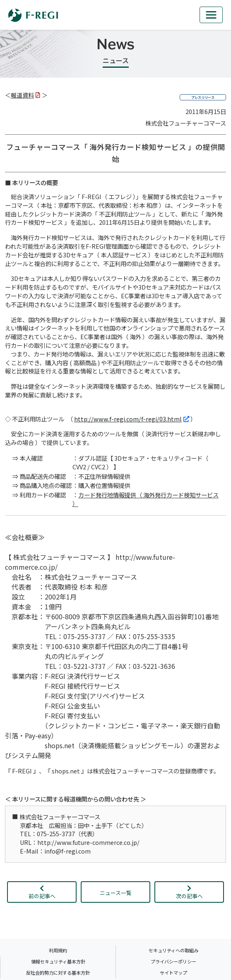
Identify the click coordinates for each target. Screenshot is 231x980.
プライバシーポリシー (173, 961)
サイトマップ (173, 973)
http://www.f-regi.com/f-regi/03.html (132, 419)
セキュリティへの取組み (173, 950)
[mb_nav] (211, 15)
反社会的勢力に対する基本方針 (58, 973)
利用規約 (58, 950)
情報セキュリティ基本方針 (58, 961)
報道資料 (25, 95)
